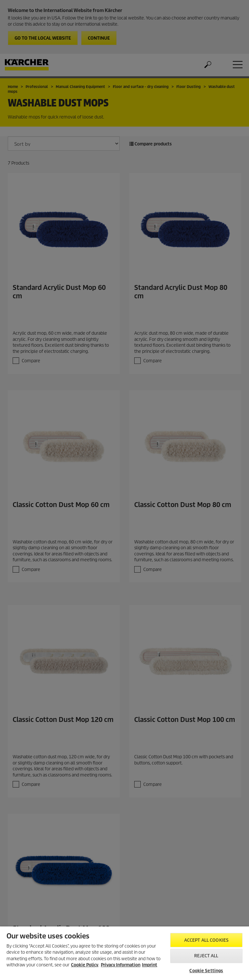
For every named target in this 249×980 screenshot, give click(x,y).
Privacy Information (121, 965)
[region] (124, 953)
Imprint (150, 965)
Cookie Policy (85, 965)
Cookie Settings (206, 971)
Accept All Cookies (206, 940)
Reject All (206, 956)
